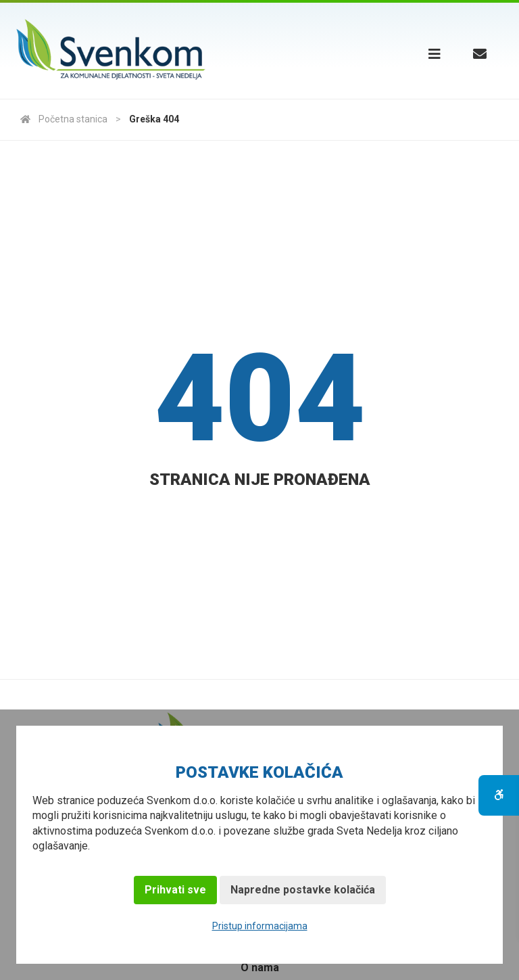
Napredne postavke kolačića (303, 890)
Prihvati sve (175, 890)
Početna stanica (64, 119)
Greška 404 (154, 119)
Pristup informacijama (260, 926)
